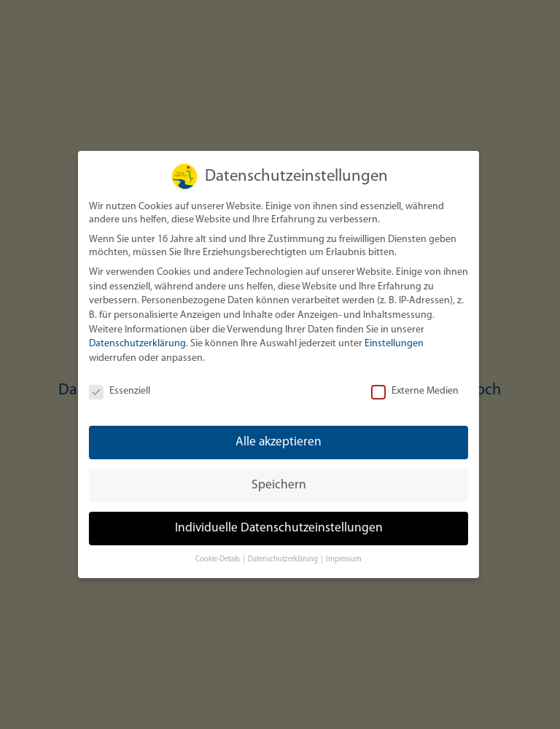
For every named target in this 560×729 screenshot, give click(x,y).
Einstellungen (393, 344)
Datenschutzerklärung (137, 344)
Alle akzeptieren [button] (278, 442)
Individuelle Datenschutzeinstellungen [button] (278, 528)
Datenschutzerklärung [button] (283, 560)
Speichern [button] (278, 485)
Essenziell (119, 391)
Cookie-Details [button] (218, 560)
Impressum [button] (343, 560)
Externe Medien (414, 391)
